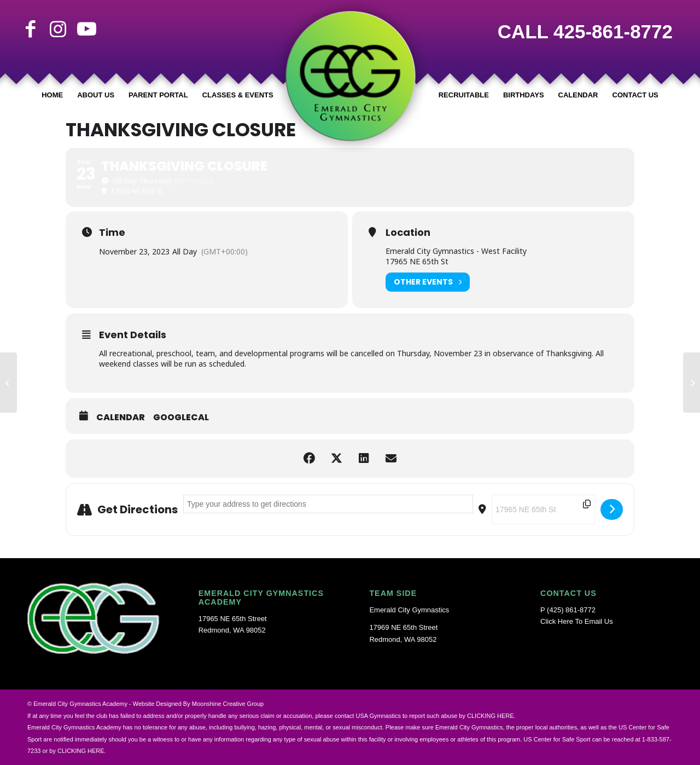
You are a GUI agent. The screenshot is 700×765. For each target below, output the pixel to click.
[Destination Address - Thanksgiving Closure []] (543, 509)
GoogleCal (181, 418)
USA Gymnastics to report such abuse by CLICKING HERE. (435, 716)
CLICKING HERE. (82, 751)
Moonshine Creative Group (228, 704)
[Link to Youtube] (85, 29)
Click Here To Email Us (577, 621)
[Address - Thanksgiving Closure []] (328, 504)
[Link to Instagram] (58, 29)
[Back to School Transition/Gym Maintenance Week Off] (8, 382)
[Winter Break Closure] (692, 382)
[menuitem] (52, 95)
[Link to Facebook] (31, 29)
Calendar (121, 418)
